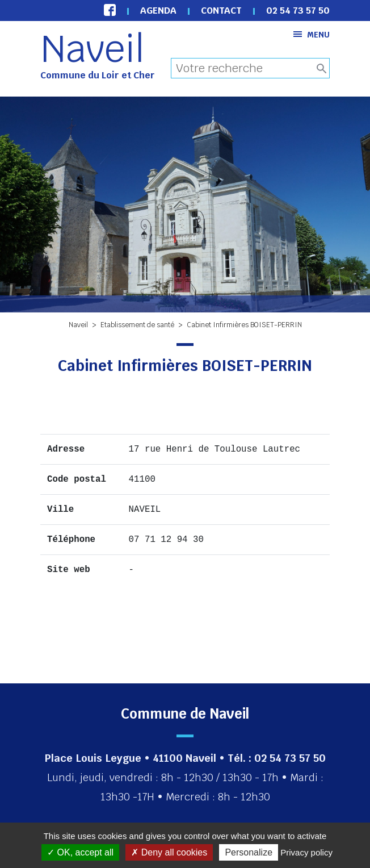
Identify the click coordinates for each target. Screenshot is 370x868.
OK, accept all (80, 852)
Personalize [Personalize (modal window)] (249, 852)
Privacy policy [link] (306, 852)
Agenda (158, 11)
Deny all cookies (169, 852)
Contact (221, 11)
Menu (312, 34)
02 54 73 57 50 (298, 11)
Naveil (93, 49)
